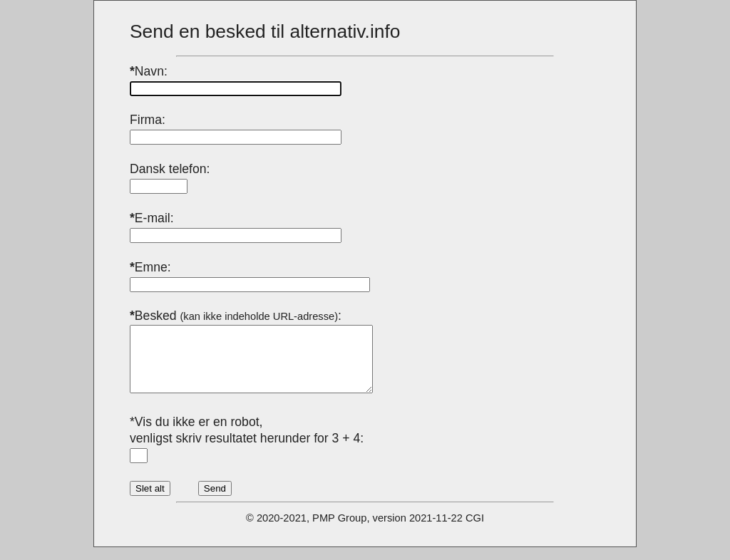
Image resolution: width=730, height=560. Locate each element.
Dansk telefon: (170, 169)
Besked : (236, 316)
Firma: (148, 120)
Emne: (150, 267)
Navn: (149, 71)
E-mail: (152, 218)
